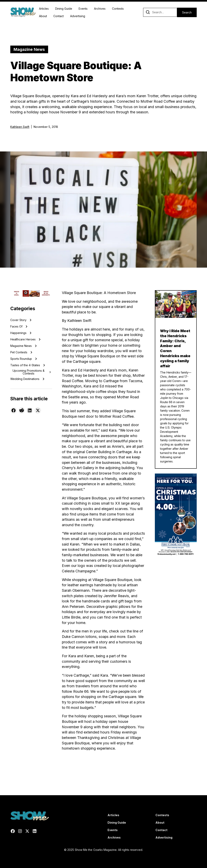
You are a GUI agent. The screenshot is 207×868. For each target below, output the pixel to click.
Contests (118, 9)
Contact (59, 16)
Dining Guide (64, 9)
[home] (23, 12)
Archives (100, 9)
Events (83, 9)
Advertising (78, 16)
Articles (44, 9)
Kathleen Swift (20, 127)
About (43, 16)
